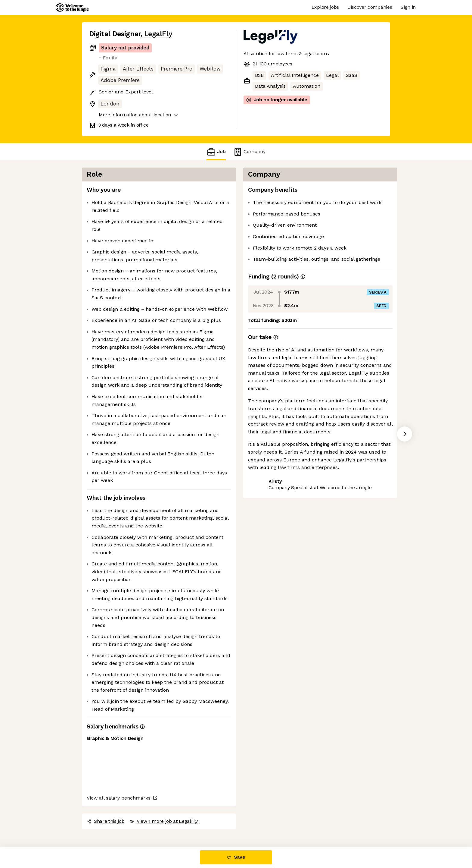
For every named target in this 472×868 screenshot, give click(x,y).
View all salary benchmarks (119, 798)
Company (249, 152)
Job (216, 152)
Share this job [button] (106, 821)
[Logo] (72, 8)
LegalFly (158, 34)
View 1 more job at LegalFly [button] (164, 821)
